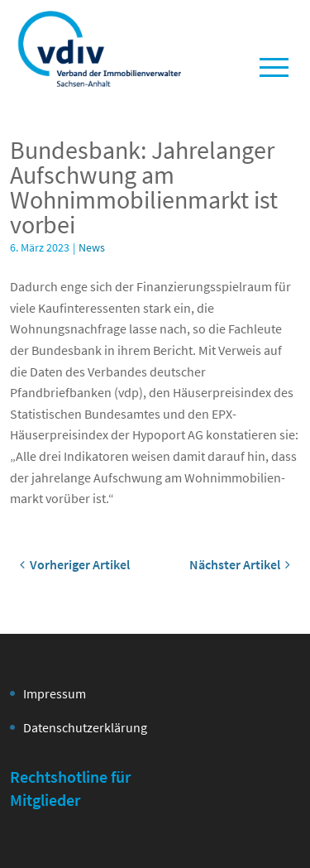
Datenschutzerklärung (85, 727)
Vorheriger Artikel (75, 564)
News (92, 247)
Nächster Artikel (240, 564)
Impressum (55, 693)
